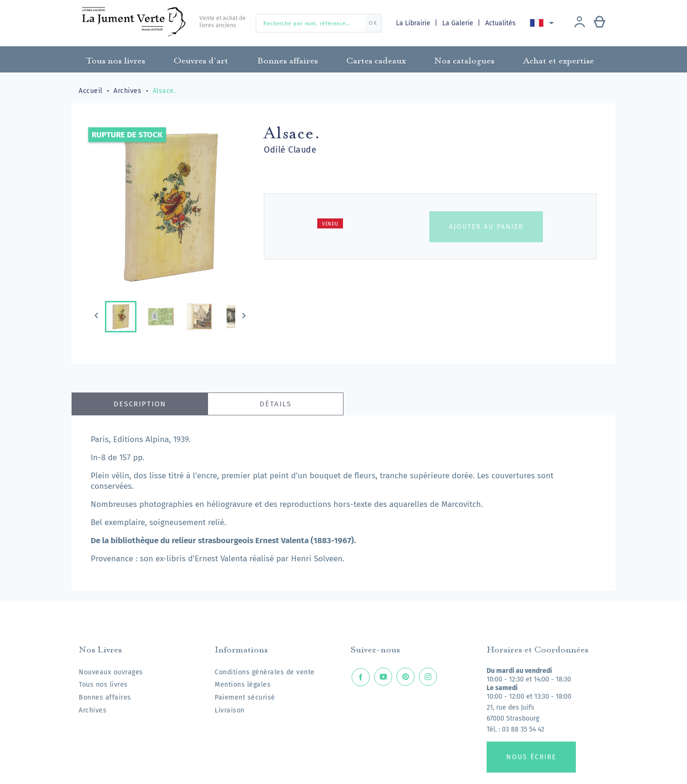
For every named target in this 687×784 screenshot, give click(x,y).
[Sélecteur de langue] (544, 23)
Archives (93, 710)
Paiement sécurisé (245, 697)
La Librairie (414, 23)
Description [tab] (140, 404)
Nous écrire (531, 757)
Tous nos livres (103, 685)
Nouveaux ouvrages (111, 672)
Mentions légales (243, 685)
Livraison (230, 710)
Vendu (330, 224)
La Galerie (459, 23)
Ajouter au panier (486, 227)
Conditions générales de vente (265, 672)
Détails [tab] (276, 404)
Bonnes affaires (105, 697)
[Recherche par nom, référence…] (319, 23)
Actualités (500, 23)
